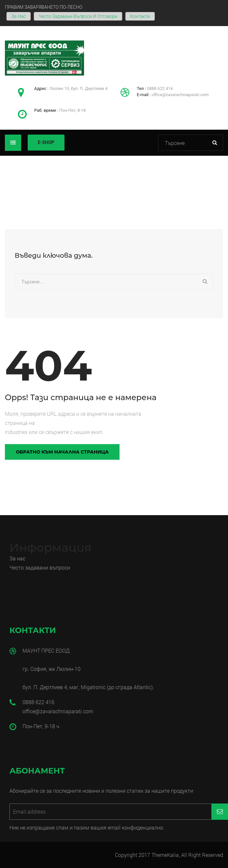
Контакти (140, 16)
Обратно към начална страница (62, 452)
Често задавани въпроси (40, 567)
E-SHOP (46, 142)
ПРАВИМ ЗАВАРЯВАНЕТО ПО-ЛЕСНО (44, 7)
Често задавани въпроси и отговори (78, 16)
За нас (19, 16)
